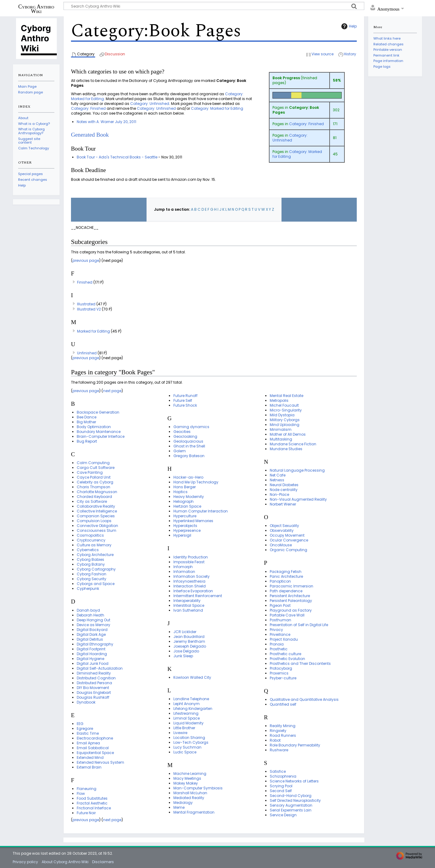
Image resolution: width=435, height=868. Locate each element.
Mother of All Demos (288, 434)
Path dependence (286, 591)
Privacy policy (25, 862)
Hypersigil (182, 535)
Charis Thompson (93, 487)
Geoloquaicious (188, 441)
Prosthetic (279, 649)
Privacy (276, 630)
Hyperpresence (187, 530)
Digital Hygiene (90, 659)
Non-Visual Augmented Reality (298, 499)
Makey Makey (186, 783)
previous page (86, 260)
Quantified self (283, 704)
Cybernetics (88, 550)
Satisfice (278, 771)
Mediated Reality (189, 798)
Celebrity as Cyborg (95, 482)
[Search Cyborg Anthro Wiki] (214, 6)
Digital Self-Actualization (100, 668)
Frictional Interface (94, 808)
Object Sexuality (284, 526)
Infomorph (183, 567)
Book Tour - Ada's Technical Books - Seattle (117, 157)
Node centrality (284, 490)
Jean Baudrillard (189, 637)
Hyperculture (185, 516)
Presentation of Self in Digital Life (299, 625)
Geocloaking (185, 436)
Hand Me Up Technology (196, 482)
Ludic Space (185, 752)
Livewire (180, 733)
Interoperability (187, 601)
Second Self (281, 791)
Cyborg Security (92, 579)
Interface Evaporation (193, 591)
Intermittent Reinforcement (198, 596)
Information (184, 572)
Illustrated (86, 304)
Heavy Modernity (189, 497)
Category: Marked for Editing (297, 154)
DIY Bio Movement (93, 688)
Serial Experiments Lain (291, 810)
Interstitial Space (189, 605)
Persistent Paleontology (291, 601)
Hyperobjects (185, 526)
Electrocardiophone (95, 738)
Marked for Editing (93, 331)
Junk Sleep (183, 656)
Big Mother (86, 422)
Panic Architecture (286, 576)
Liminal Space (187, 718)
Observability (282, 530)
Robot (275, 740)
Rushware (279, 750)
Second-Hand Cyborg (291, 796)
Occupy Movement (287, 535)
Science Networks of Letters (294, 781)
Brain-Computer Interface (101, 436)
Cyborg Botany (91, 564)
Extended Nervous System (100, 762)
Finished (85, 282)
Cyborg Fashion (92, 574)
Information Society (192, 576)
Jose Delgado (186, 651)
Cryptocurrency (91, 540)
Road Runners (283, 735)
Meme (179, 807)
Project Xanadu (284, 639)
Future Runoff (185, 396)
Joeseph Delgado (190, 646)
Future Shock (185, 405)
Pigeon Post (280, 605)
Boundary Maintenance (99, 432)
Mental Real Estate (287, 396)
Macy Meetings (187, 778)
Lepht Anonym (187, 704)
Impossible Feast (189, 562)
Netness (277, 480)
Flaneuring (87, 789)
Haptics (180, 492)
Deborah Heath (90, 615)
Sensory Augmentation (291, 805)
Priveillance (280, 634)
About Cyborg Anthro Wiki (65, 862)
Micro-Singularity (286, 410)
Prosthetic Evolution (287, 659)
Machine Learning (190, 774)
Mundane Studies (286, 449)
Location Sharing (189, 738)
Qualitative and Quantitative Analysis (304, 699)
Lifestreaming (186, 713)
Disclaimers (103, 862)
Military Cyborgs (285, 420)
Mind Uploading (285, 425)
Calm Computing (93, 463)
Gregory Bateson (189, 456)
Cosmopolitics (90, 535)
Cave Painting (90, 472)
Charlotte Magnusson (97, 492)
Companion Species (96, 516)
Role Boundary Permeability (295, 745)
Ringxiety (278, 731)
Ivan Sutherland (188, 610)
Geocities (182, 432)
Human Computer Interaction (201, 511)
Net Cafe (278, 475)
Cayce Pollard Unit (94, 477)
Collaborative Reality (96, 506)
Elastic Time (88, 733)
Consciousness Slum (97, 530)
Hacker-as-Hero (188, 477)
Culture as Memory (94, 545)
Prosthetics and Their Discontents (300, 663)
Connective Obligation (97, 526)
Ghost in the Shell (189, 446)
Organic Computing (288, 550)
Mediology (183, 803)
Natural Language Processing (297, 470)
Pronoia (277, 644)
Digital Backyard (92, 630)
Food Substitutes (92, 798)
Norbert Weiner (283, 504)
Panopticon (280, 581)
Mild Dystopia (282, 415)
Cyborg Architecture (95, 555)
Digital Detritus (90, 639)
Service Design (283, 815)
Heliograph (184, 501)
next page (112, 391)
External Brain (89, 767)
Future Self (183, 400)
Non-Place (279, 494)
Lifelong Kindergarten (193, 709)
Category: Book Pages (296, 110)
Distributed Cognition (96, 678)
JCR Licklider (185, 632)
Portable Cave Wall (287, 615)
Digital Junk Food (93, 663)
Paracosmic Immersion (292, 586)
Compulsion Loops (94, 521)
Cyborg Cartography (96, 569)
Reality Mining (283, 726)
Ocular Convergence (289, 540)
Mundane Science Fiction (293, 444)
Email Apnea (88, 743)
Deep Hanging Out (93, 620)
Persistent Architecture (290, 596)
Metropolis (279, 400)
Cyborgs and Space (96, 584)
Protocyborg (281, 668)
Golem (180, 451)
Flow (81, 793)
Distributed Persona (94, 683)
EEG (80, 724)
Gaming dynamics (191, 427)
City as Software (92, 501)
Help (348, 26)
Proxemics (279, 673)
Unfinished (87, 353)
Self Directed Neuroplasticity (295, 800)
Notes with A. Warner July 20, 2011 (106, 122)
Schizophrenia (283, 776)
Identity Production (191, 557)
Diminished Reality (94, 673)
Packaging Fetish (286, 572)
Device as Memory (93, 625)
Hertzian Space (187, 506)
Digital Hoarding (92, 654)
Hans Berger (185, 487)
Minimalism (281, 429)
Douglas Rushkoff (93, 697)
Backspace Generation (98, 412)
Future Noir (86, 813)
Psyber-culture (283, 678)
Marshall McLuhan (190, 793)
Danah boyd (88, 610)
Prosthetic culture (285, 654)
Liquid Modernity (188, 723)
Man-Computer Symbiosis (198, 788)
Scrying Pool (281, 786)
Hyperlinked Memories (193, 521)
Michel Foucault (284, 405)
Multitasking (281, 439)
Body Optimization (94, 427)
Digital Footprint (91, 649)
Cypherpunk (88, 588)
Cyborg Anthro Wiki (36, 9)
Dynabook (86, 702)
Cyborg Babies (90, 559)
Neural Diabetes (284, 485)
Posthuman (280, 620)
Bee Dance (87, 417)
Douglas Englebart (94, 692)
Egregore (85, 728)
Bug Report (87, 441)
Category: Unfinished (290, 138)
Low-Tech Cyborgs (191, 742)
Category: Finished (306, 124)
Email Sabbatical (93, 748)
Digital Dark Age (91, 634)
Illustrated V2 (89, 309)
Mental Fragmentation (194, 812)
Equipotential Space (95, 753)
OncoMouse (281, 545)
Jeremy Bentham (189, 641)
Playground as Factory (291, 610)
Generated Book (90, 135)
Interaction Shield (190, 586)
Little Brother (184, 728)
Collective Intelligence (97, 511)
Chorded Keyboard (94, 497)
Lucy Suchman (187, 747)
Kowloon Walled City (192, 677)
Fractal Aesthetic (92, 803)
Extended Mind (90, 757)
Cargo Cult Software (96, 468)
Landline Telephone (191, 699)
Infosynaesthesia (189, 581)
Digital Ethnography (95, 644)
